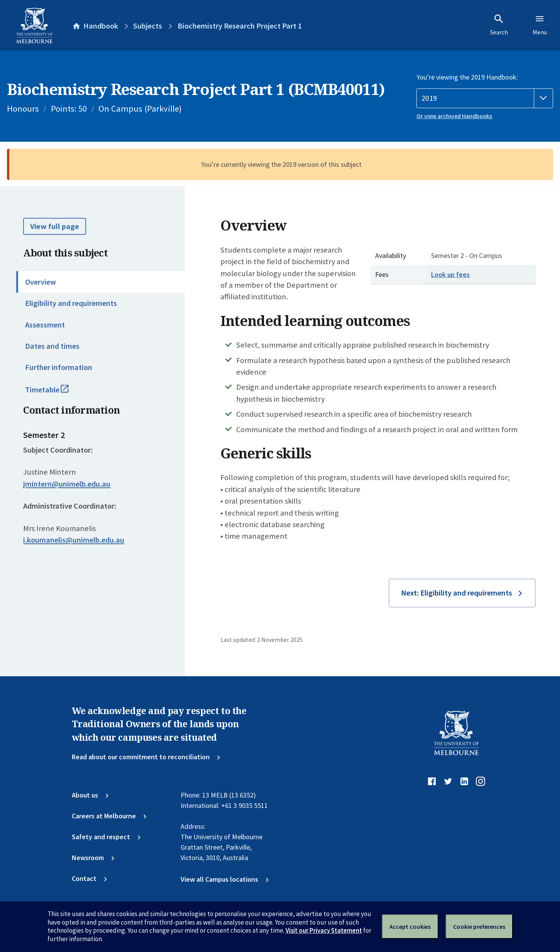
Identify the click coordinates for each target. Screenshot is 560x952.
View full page (55, 226)
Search (499, 25)
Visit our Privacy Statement (324, 930)
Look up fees (450, 274)
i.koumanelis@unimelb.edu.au (74, 540)
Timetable (57, 393)
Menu (540, 25)
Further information (59, 367)
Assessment (45, 325)
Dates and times (52, 346)
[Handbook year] (485, 98)
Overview (41, 282)
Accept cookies (410, 927)
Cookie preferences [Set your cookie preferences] (479, 927)
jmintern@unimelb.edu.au (67, 484)
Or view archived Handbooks (454, 116)
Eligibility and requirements (71, 303)
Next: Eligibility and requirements (457, 593)
